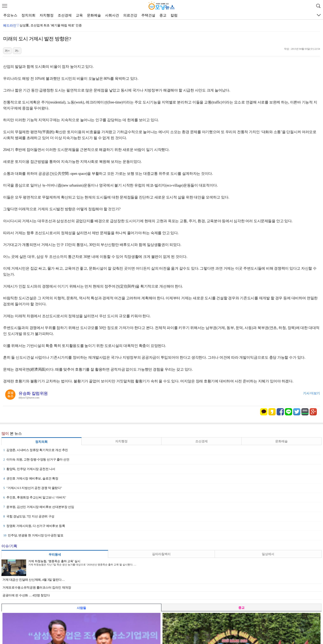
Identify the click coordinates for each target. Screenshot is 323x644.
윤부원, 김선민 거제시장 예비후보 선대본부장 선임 (39, 507)
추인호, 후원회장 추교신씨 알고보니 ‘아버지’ (35, 497)
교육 (79, 15)
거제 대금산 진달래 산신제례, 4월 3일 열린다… (34, 580)
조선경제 (65, 15)
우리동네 (55, 555)
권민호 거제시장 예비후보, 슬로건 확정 (31, 478)
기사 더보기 (311, 393)
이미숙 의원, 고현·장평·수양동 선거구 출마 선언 (36, 459)
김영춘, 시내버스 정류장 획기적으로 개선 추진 (36, 450)
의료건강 (130, 15)
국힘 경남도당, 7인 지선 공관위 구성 (29, 516)
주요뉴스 (10, 15)
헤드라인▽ (11, 25)
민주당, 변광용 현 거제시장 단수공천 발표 (33, 535)
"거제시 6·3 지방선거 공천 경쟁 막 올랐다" (33, 488)
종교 (163, 15)
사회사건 (112, 15)
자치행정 (47, 15)
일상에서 (268, 554)
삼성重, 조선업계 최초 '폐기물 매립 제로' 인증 (51, 25)
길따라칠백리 (161, 554)
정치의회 (28, 15)
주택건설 (148, 15)
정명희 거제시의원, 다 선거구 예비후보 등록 (34, 526)
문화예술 (94, 15)
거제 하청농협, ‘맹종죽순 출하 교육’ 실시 (54, 561)
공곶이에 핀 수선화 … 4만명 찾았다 (26, 595)
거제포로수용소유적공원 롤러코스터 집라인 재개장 (37, 588)
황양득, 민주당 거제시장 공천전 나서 (29, 469)
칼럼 (174, 15)
